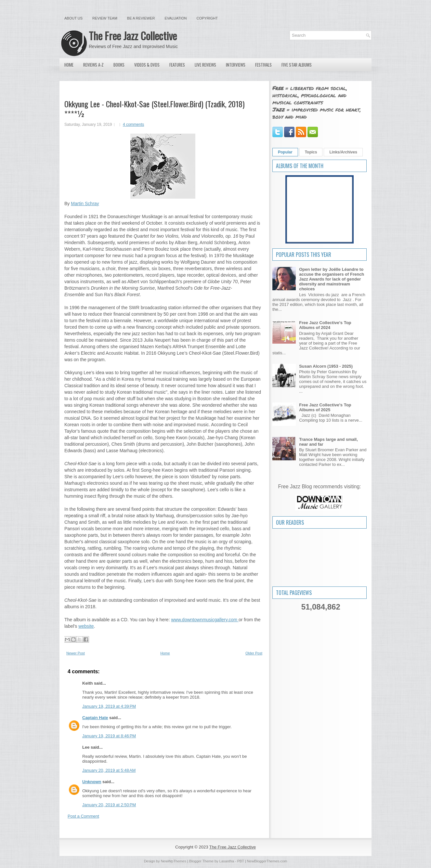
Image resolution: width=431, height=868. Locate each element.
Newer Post (76, 653)
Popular (285, 152)
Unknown (92, 782)
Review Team (105, 18)
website (86, 626)
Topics (311, 152)
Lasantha (227, 861)
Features (177, 65)
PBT (241, 861)
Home (69, 65)
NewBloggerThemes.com (267, 861)
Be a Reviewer (141, 18)
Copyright (207, 18)
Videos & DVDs (147, 65)
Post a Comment (83, 816)
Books (119, 65)
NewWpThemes (174, 861)
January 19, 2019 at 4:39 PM (109, 706)
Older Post (254, 653)
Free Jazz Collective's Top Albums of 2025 (325, 407)
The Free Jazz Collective (133, 36)
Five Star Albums (297, 65)
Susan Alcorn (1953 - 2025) (326, 366)
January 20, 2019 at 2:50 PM (109, 805)
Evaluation (176, 18)
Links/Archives (343, 152)
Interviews (236, 65)
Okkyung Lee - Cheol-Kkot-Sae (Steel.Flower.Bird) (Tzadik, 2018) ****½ (154, 109)
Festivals (263, 65)
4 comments (133, 125)
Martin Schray (85, 204)
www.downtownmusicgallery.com (205, 620)
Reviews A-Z (93, 65)
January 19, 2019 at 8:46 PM (109, 736)
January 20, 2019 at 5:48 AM (109, 770)
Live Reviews (205, 65)
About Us (73, 18)
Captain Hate (95, 718)
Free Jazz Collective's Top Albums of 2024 (325, 325)
